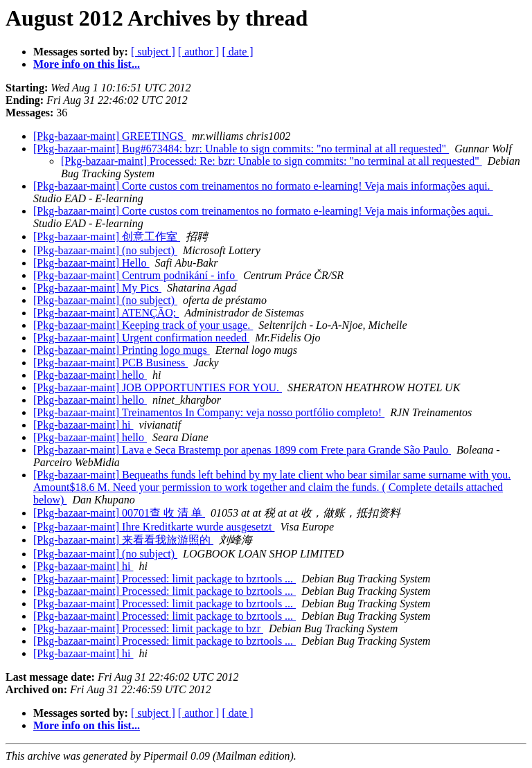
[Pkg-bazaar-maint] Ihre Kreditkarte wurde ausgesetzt (154, 527)
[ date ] (237, 52)
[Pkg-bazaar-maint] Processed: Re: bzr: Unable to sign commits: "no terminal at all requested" (272, 161)
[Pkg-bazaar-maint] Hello (91, 263)
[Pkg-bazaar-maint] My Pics (97, 288)
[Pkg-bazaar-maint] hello (90, 375)
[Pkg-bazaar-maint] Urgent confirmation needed (141, 338)
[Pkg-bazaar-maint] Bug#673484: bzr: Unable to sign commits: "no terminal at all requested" (241, 149)
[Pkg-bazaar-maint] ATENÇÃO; (106, 313)
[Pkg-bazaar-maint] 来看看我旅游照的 (123, 540)
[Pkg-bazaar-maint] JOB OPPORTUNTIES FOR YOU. (158, 387)
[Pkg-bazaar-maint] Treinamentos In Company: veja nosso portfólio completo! (209, 412)
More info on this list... (87, 64)
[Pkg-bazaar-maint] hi (83, 425)
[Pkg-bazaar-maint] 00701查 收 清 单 (119, 513)
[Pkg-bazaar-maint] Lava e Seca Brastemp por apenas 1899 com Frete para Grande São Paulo (242, 450)
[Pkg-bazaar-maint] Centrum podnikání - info (135, 275)
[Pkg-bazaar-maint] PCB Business (110, 363)
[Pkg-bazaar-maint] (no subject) (105, 250)
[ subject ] (153, 52)
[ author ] (199, 52)
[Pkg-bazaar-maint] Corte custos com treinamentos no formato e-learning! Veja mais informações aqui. (263, 186)
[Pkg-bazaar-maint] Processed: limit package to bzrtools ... (165, 579)
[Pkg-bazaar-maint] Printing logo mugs (122, 350)
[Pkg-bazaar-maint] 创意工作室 (107, 236)
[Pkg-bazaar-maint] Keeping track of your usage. (143, 325)
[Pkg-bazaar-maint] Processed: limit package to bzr (148, 628)
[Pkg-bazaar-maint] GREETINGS (110, 136)
